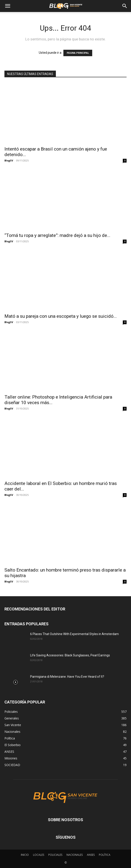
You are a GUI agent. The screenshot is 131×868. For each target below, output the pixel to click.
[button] (8, 6)
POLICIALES (55, 855)
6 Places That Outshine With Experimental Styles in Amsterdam (74, 634)
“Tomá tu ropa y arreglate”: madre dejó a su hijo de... (57, 235)
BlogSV (9, 160)
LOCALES (39, 855)
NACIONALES (75, 855)
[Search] (125, 6)
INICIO (25, 855)
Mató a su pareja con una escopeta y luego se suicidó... (61, 316)
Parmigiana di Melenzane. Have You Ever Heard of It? (67, 677)
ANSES (91, 855)
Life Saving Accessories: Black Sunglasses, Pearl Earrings (70, 655)
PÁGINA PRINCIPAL (78, 53)
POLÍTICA (105, 855)
